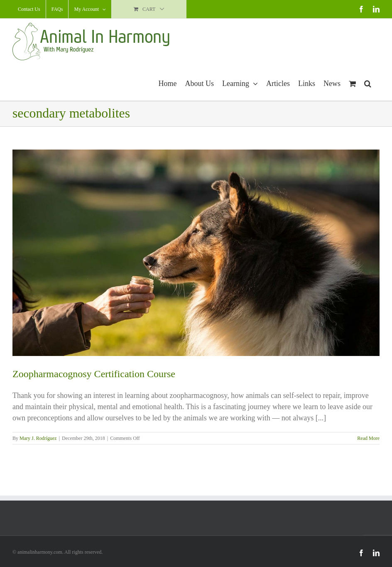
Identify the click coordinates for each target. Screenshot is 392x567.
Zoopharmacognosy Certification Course (94, 374)
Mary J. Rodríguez (38, 438)
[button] (368, 82)
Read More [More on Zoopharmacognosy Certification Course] (368, 438)
